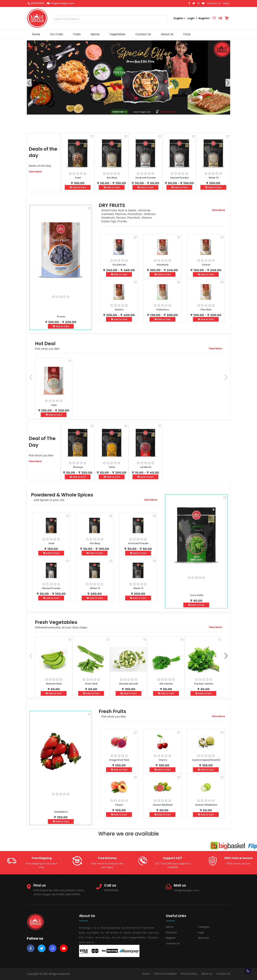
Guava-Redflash (163, 805)
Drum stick (91, 684)
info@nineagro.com (61, 3)
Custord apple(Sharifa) (206, 760)
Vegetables (117, 34)
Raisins (119, 310)
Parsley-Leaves (204, 684)
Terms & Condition (165, 974)
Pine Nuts (206, 310)
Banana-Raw (54, 684)
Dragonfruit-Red (119, 760)
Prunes (61, 317)
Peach (119, 805)
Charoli (206, 265)
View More (35, 172)
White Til (214, 178)
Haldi (112, 467)
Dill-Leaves (166, 684)
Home (36, 34)
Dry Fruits (57, 34)
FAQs (226, 3)
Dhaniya (78, 467)
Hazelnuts (163, 265)
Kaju (54, 405)
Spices (95, 34)
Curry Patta (197, 595)
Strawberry (61, 812)
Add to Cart (78, 187)
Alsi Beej (112, 178)
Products (171, 932)
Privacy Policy (189, 974)
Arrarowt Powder (146, 178)
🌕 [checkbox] (248, 971)
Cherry (163, 760)
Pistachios (163, 310)
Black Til (138, 588)
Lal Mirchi (146, 467)
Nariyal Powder (180, 178)
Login (201, 932)
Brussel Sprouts (129, 684)
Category (204, 927)
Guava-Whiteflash (206, 805)
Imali (78, 178)
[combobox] (110, 20)
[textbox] (110, 19)
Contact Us (214, 3)
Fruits (77, 34)
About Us (167, 34)
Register (171, 938)
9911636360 (36, 3)
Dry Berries (119, 265)
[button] (228, 83)
